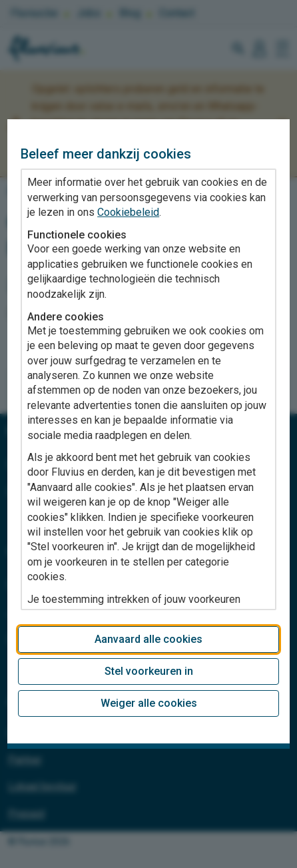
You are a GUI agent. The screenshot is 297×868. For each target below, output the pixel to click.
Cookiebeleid (128, 212)
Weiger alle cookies (149, 703)
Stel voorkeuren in (149, 671)
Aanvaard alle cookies (148, 639)
